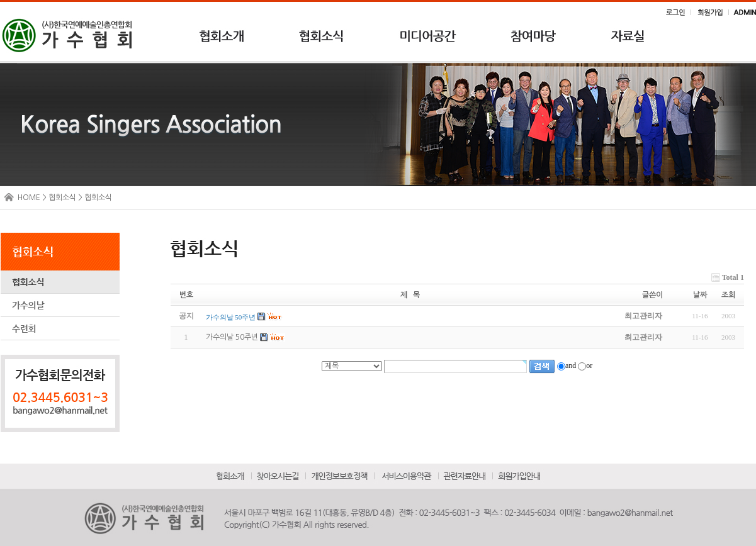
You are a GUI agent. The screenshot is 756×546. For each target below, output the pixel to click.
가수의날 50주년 (232, 338)
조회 (728, 295)
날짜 (700, 295)
